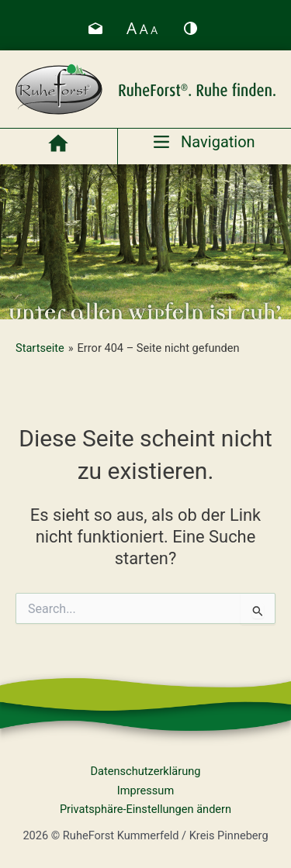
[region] (145, 242)
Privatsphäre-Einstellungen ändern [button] (145, 809)
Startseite (40, 348)
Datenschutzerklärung (146, 771)
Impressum (145, 790)
